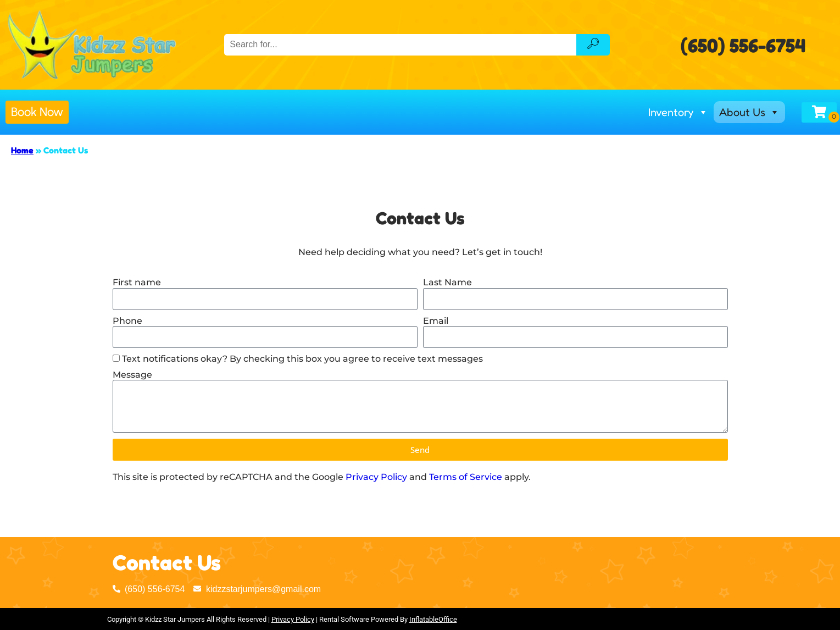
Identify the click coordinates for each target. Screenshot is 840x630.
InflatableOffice (433, 619)
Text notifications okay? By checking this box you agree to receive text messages (302, 359)
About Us (749, 112)
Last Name (447, 282)
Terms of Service (466, 477)
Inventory (678, 112)
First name (137, 282)
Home (22, 150)
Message (132, 375)
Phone (127, 321)
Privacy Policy (376, 477)
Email (436, 321)
